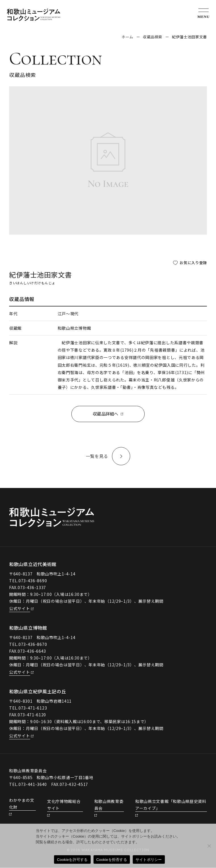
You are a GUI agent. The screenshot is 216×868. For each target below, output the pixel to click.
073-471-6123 (33, 708)
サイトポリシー (149, 860)
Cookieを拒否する (112, 860)
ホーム (127, 37)
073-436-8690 (33, 581)
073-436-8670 (33, 645)
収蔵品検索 (153, 37)
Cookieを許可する (72, 860)
